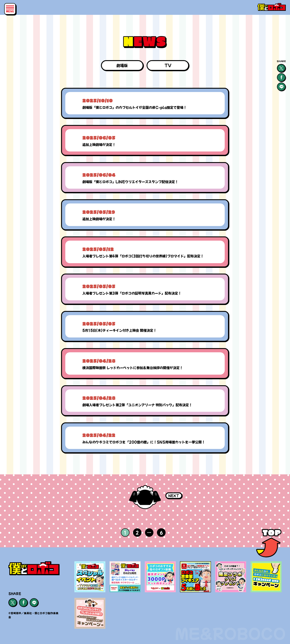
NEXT (174, 495)
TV (168, 65)
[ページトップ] (269, 545)
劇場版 (122, 65)
